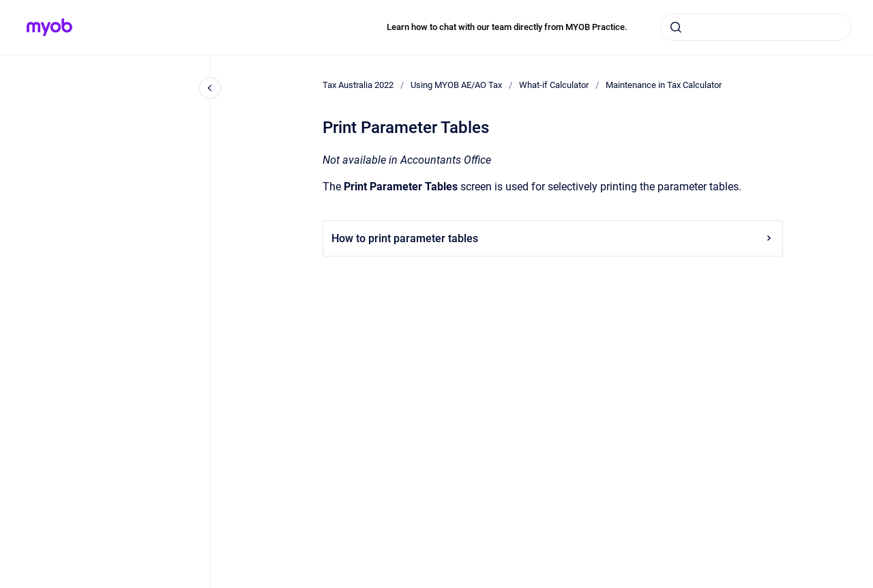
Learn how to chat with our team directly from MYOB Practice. (507, 27)
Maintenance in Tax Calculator (664, 85)
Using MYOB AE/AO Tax (456, 85)
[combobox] (756, 27)
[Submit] (676, 27)
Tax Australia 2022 (358, 85)
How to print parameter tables (553, 238)
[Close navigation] (210, 88)
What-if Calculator (554, 85)
